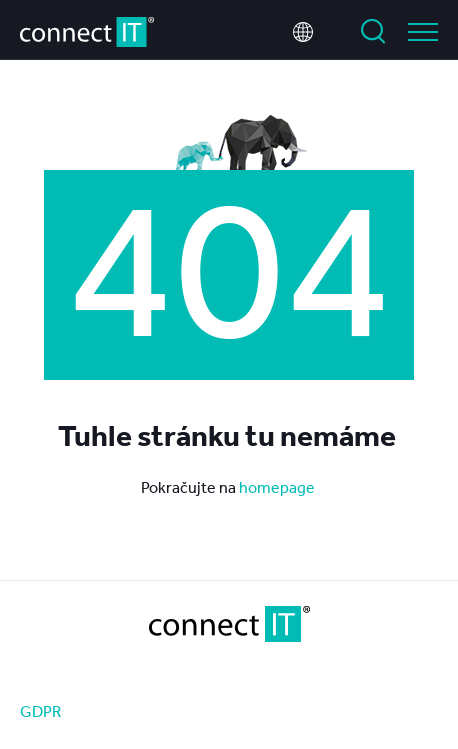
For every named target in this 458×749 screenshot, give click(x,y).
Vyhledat (373, 32)
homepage (278, 487)
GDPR (40, 711)
